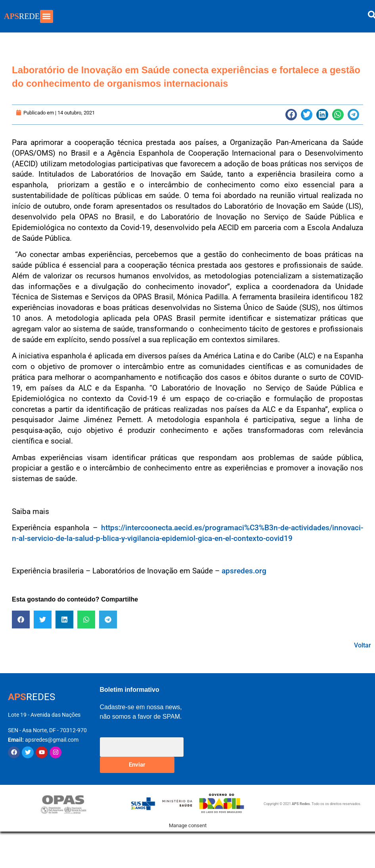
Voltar (363, 645)
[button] (47, 16)
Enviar (137, 765)
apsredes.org (244, 571)
